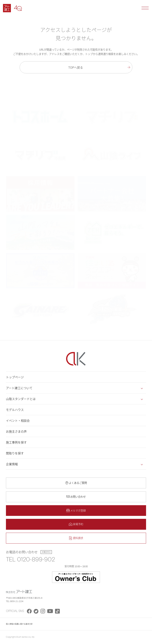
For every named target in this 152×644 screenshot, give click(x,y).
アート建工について (19, 388)
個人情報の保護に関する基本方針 (19, 624)
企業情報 (12, 464)
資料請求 (78, 538)
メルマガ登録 (78, 510)
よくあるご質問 (78, 483)
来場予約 (78, 524)
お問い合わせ (78, 496)
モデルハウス (15, 410)
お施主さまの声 (16, 431)
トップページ (15, 377)
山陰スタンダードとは (21, 399)
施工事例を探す (16, 442)
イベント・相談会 (18, 421)
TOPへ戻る (76, 67)
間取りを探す (15, 453)
